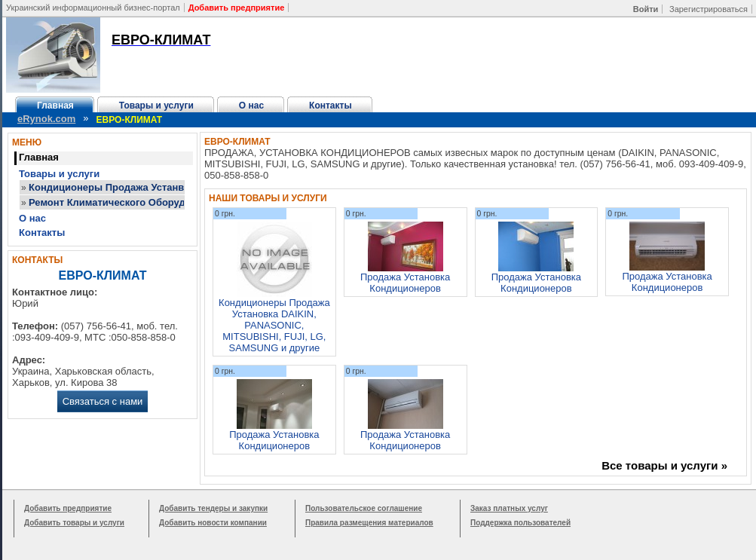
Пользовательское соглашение (364, 508)
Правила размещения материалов (369, 523)
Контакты (331, 106)
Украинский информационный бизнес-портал (93, 8)
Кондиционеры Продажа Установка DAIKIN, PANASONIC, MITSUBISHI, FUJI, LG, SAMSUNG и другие (274, 325)
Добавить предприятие (68, 508)
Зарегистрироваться (709, 9)
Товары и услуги (156, 106)
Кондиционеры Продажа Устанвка (112, 187)
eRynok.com (46, 119)
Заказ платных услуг (509, 508)
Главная (55, 106)
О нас (251, 106)
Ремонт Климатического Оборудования (124, 202)
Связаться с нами (103, 401)
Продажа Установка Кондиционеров (405, 283)
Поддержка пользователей (520, 523)
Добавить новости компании (213, 523)
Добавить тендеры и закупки (213, 508)
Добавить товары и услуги (74, 523)
